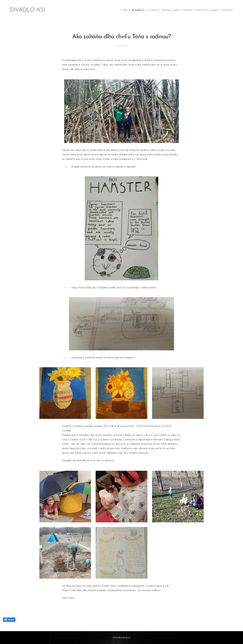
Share (9, 620)
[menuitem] (125, 10)
